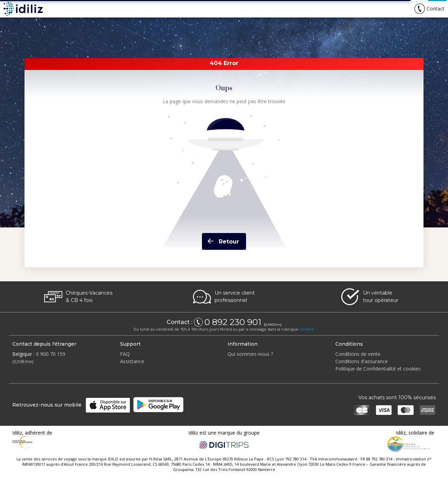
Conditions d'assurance (362, 361)
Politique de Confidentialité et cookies (378, 369)
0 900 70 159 (51, 354)
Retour (220, 241)
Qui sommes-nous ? (250, 354)
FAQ (125, 354)
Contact (306, 329)
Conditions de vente (358, 354)
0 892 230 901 (234, 322)
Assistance (132, 361)
